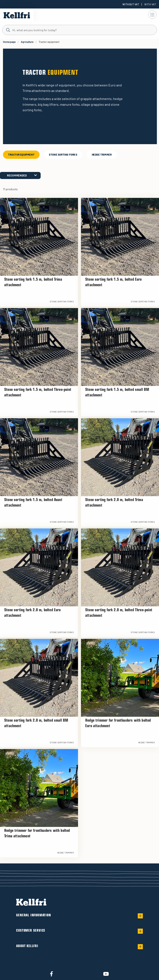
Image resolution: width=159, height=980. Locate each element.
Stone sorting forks (63, 155)
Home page (9, 42)
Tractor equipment (21, 155)
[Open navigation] (152, 15)
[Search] (79, 30)
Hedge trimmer (102, 155)
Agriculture (27, 42)
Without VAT (131, 4)
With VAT (150, 4)
